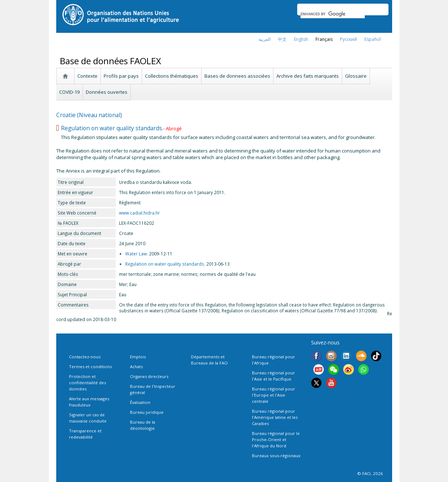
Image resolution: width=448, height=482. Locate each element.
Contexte (87, 76)
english (301, 39)
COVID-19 (69, 92)
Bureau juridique (147, 412)
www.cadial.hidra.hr (139, 213)
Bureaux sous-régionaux (276, 456)
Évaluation (140, 402)
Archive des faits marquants (308, 76)
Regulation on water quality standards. (112, 128)
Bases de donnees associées (237, 76)
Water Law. (137, 254)
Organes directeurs (149, 376)
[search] (333, 14)
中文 (282, 39)
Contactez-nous (85, 357)
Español (373, 39)
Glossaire (356, 76)
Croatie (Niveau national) (89, 115)
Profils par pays (121, 76)
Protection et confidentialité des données (87, 383)
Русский (349, 39)
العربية (265, 39)
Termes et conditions (90, 367)
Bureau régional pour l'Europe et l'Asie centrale (273, 395)
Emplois (138, 357)
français (324, 39)
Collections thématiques (172, 76)
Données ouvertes (107, 92)
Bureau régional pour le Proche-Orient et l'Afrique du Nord (276, 439)
